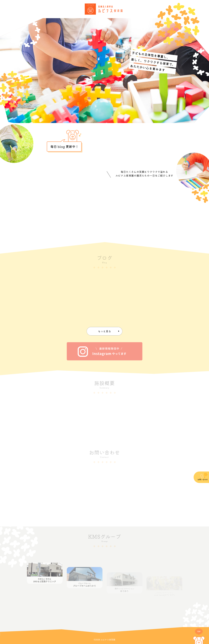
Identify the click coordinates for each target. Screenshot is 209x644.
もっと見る (105, 331)
